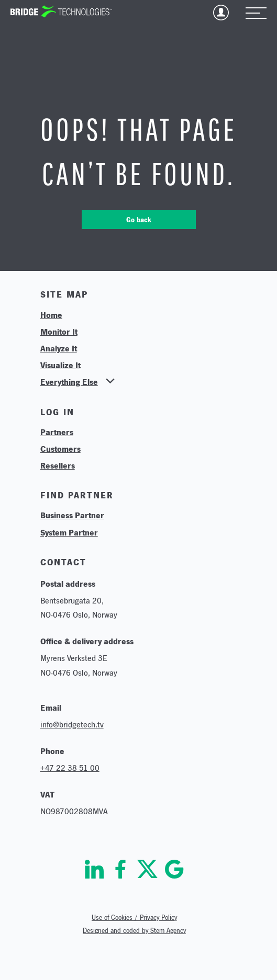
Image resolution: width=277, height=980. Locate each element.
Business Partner (72, 515)
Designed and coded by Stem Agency (134, 931)
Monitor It (59, 332)
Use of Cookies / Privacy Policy (134, 918)
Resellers (58, 465)
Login (221, 13)
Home (51, 315)
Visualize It (60, 365)
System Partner (69, 532)
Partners (57, 432)
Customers (60, 449)
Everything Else (69, 382)
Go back (139, 220)
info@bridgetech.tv (72, 725)
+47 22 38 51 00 (70, 768)
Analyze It (59, 348)
